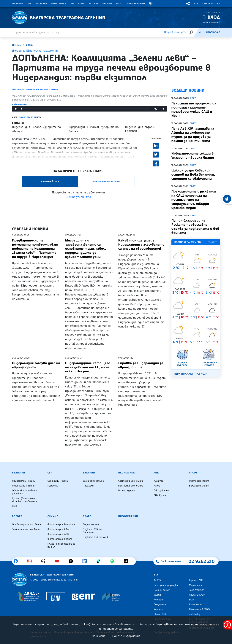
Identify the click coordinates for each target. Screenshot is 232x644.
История (159, 600)
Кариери (159, 609)
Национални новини (24, 481)
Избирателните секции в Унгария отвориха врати (193, 155)
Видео (119, 4)
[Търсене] (191, 32)
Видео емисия (91, 524)
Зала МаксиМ (197, 590)
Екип (192, 600)
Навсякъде (213, 32)
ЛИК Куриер (161, 495)
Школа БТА (160, 614)
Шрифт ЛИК (196, 580)
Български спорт (199, 486)
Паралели (53, 486)
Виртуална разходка (166, 585)
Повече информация (126, 636)
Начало (17, 45)
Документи (161, 605)
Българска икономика (131, 486)
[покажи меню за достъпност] (227, 625)
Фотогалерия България (61, 524)
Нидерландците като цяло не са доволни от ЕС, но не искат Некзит (88, 367)
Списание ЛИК (197, 595)
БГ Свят (94, 4)
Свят (30, 4)
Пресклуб (208, 4)
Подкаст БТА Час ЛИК (96, 537)
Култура (159, 481)
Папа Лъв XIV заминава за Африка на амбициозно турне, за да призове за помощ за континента (193, 135)
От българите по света (27, 524)
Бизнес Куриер (127, 491)
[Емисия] (200, 32)
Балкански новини (93, 481)
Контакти (195, 605)
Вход (214, 17)
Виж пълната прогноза (191, 374)
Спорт (82, 4)
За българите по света (26, 529)
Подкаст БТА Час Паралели (93, 531)
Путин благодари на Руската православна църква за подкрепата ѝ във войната (195, 227)
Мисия (157, 595)
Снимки (107, 4)
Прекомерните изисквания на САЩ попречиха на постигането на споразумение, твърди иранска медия (194, 200)
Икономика (59, 4)
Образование (161, 491)
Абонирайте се (50, 181)
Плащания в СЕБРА (200, 609)
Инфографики (136, 4)
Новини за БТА (162, 590)
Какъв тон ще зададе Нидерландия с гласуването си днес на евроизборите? (141, 244)
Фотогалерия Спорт (60, 539)
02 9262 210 (202, 561)
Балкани (42, 4)
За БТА (157, 580)
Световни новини (58, 481)
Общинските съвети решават (25, 492)
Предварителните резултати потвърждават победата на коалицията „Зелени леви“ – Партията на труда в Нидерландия (35, 249)
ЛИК (72, 4)
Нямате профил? (211, 22)
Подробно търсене (176, 32)
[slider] (86, 109)
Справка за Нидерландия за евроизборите (141, 365)
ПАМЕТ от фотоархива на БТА (61, 545)
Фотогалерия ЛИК (58, 534)
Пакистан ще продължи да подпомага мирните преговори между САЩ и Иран (194, 109)
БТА (196, 4)
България (18, 4)
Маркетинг (196, 585)
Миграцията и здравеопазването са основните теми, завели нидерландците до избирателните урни (86, 249)
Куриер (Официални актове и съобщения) (25, 500)
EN (219, 4)
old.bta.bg (195, 614)
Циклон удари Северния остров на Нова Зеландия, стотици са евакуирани (193, 174)
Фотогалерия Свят (59, 529)
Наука (157, 486)
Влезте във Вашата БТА (107, 181)
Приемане (99, 636)
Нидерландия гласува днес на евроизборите (36, 365)
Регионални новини (23, 486)
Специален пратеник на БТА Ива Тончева (35, 89)
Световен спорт (199, 481)
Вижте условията (78, 197)
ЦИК (15, 506)
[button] (151, 4)
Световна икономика (131, 481)
